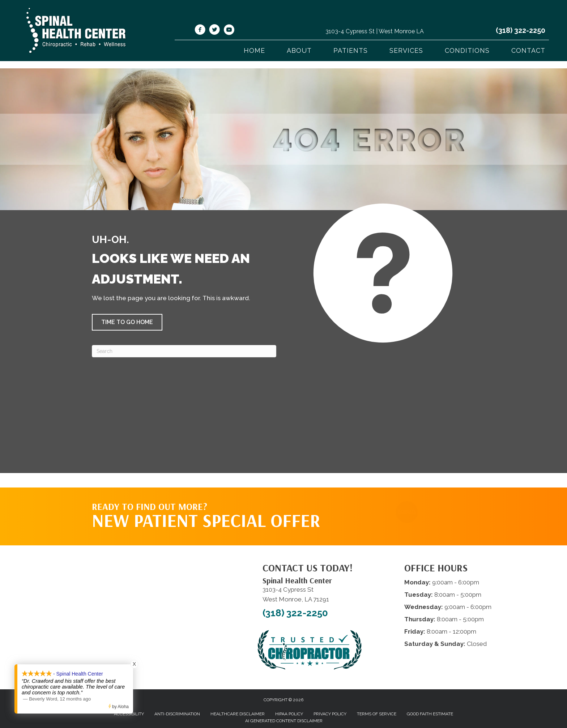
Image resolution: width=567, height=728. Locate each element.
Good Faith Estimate (430, 714)
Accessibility (129, 714)
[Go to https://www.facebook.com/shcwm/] (200, 31)
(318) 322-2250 (521, 30)
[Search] (184, 351)
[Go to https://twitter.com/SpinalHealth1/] (214, 31)
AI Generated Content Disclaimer (284, 721)
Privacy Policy (330, 714)
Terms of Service (377, 714)
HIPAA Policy (289, 714)
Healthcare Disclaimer (238, 714)
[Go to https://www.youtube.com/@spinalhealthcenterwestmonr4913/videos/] (229, 31)
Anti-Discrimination (177, 714)
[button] (127, 322)
